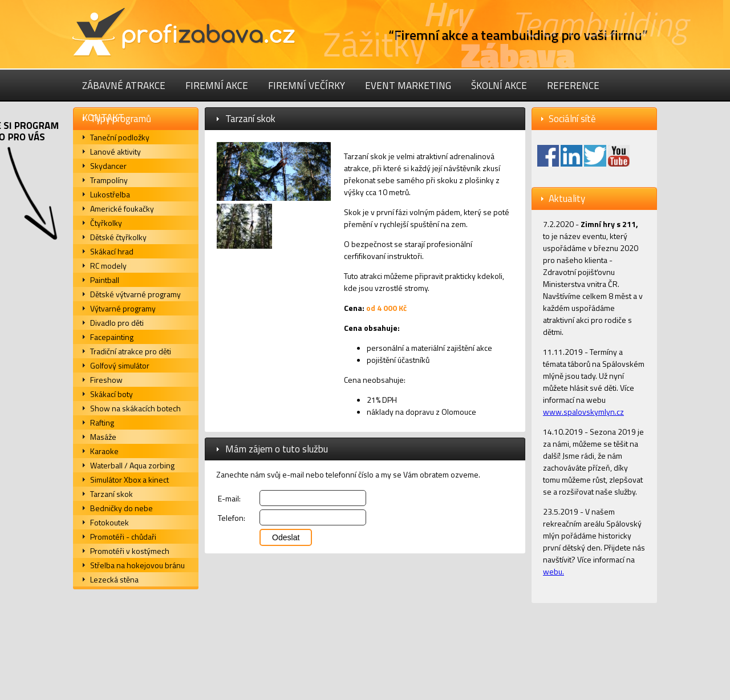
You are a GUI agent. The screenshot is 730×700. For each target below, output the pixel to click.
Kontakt (103, 118)
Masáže (103, 437)
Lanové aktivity (115, 151)
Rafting (102, 422)
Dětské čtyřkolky (118, 237)
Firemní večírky (307, 86)
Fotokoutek (109, 522)
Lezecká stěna (114, 579)
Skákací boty (111, 394)
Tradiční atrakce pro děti (131, 351)
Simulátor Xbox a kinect (129, 480)
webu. (553, 571)
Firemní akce (217, 86)
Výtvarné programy (123, 308)
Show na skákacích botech (135, 408)
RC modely (108, 266)
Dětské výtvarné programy (135, 294)
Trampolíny (109, 180)
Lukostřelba (110, 194)
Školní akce (499, 86)
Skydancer (108, 166)
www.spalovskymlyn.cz (583, 412)
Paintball (105, 280)
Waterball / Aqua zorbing (132, 465)
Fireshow (106, 380)
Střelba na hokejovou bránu (137, 565)
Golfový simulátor (120, 365)
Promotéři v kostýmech (130, 551)
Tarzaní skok (111, 494)
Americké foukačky (122, 209)
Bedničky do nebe (121, 508)
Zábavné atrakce (124, 86)
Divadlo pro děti (117, 323)
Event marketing (408, 86)
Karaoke (104, 451)
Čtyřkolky (106, 223)
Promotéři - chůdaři (123, 537)
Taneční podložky (120, 137)
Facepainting (112, 337)
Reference (573, 86)
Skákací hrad (112, 251)
